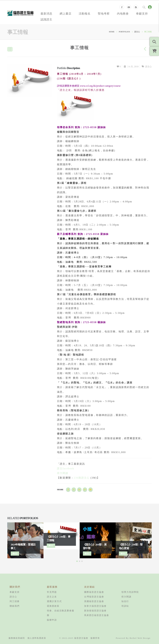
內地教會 (123, 13)
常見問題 (52, 592)
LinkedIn (79, 490)
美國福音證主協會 (94, 601)
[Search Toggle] (144, 7)
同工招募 (15, 601)
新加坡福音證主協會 (95, 611)
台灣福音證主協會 (94, 597)
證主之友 (52, 597)
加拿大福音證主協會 (95, 606)
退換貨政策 (53, 606)
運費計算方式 (54, 601)
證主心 (148, 67)
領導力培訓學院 (130, 592)
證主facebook (66, 468)
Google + (85, 490)
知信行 (125, 601)
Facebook (68, 490)
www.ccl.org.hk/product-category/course (100, 86)
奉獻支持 (142, 13)
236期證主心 (82, 478)
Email (91, 490)
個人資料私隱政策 (37, 638)
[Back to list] (10, 49)
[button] (77, 561)
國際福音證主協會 (94, 592)
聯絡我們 (15, 606)
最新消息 (46, 13)
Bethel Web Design (140, 638)
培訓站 (125, 606)
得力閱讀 (63, 473)
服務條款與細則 (17, 638)
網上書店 (66, 13)
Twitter (74, 490)
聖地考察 (104, 13)
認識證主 (46, 19)
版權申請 (52, 620)
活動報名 (85, 13)
